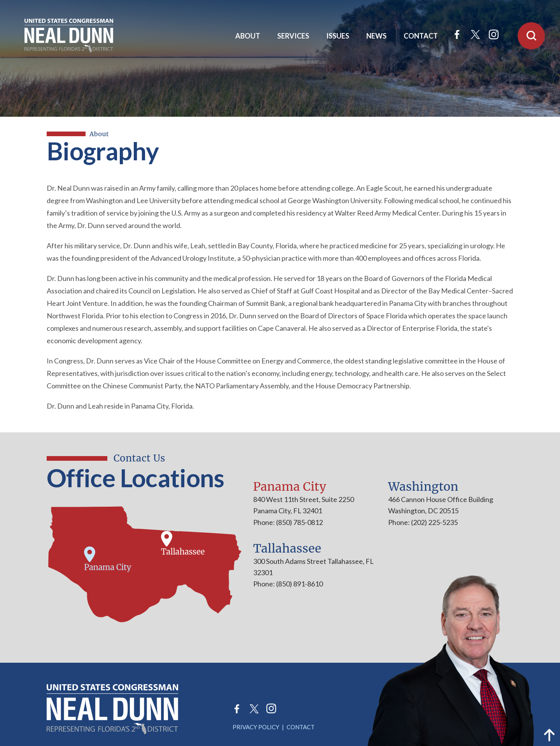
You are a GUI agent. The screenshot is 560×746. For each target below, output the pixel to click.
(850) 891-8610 (299, 584)
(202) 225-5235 (434, 522)
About (248, 36)
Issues (338, 36)
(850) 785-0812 (299, 522)
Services (293, 36)
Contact (421, 36)
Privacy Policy (256, 727)
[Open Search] (531, 36)
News (376, 36)
